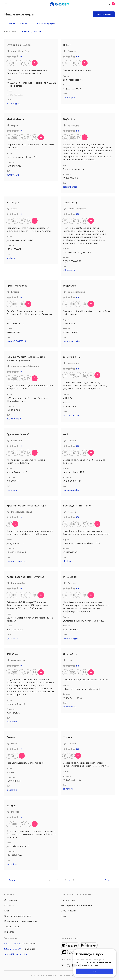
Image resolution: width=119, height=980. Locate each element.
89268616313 (13, 481)
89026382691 (13, 332)
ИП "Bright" (13, 203)
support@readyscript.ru (16, 954)
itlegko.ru (68, 561)
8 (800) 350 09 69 (72, 261)
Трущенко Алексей (18, 434)
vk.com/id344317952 (17, 341)
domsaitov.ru (69, 707)
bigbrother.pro (70, 187)
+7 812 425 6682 (15, 95)
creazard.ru (12, 790)
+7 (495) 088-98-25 (16, 552)
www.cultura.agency (17, 561)
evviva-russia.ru (14, 419)
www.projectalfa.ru (72, 341)
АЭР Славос (14, 654)
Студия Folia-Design (19, 45)
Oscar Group (70, 203)
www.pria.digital (71, 639)
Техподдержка (68, 900)
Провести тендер (104, 14)
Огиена (67, 737)
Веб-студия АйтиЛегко (77, 506)
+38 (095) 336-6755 (72, 630)
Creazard (12, 737)
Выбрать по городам (18, 23)
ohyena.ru (68, 789)
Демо (64, 916)
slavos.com (12, 722)
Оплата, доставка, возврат (18, 916)
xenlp (66, 434)
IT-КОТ (67, 45)
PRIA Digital (70, 577)
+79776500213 (14, 781)
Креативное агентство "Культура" (27, 506)
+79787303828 (71, 178)
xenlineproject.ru (71, 490)
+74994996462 (14, 166)
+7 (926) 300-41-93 (72, 780)
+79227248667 (70, 332)
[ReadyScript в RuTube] (68, 965)
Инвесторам (11, 932)
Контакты (9, 905)
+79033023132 (14, 410)
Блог (7, 911)
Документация (68, 911)
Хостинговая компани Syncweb (25, 577)
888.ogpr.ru (69, 270)
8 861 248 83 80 (12, 949)
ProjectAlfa (69, 286)
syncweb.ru (12, 639)
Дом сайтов (70, 654)
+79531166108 (70, 407)
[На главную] (60, 4)
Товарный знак (12, 927)
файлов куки (97, 965)
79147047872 (13, 713)
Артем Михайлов (17, 286)
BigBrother (69, 119)
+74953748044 (14, 855)
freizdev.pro (69, 98)
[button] (6, 4)
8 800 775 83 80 (13, 944)
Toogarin (12, 806)
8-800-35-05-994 (15, 630)
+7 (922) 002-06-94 (73, 89)
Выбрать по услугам (46, 23)
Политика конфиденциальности (21, 921)
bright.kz (11, 258)
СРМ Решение (72, 357)
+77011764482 (14, 249)
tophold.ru (12, 490)
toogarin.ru (12, 864)
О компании (10, 900)
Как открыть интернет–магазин (77, 905)
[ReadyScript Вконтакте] (62, 965)
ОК (95, 971)
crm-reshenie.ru (71, 416)
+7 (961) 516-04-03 (72, 481)
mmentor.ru (13, 175)
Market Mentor (15, 119)
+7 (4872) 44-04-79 (73, 698)
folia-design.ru (13, 104)
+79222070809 (71, 552)
